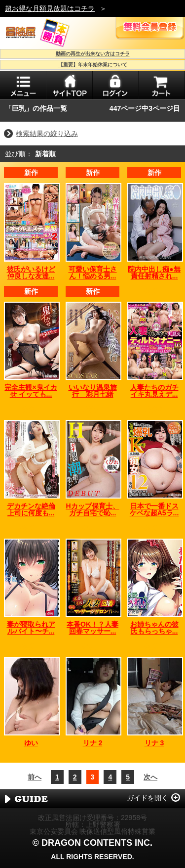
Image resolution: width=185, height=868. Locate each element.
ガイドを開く (148, 798)
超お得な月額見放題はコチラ (50, 8)
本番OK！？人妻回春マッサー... (92, 628)
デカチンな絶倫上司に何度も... (31, 509)
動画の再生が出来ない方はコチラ (93, 54)
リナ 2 (93, 743)
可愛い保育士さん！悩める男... (93, 273)
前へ (35, 777)
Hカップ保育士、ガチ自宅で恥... (92, 509)
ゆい (31, 743)
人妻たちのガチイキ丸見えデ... (154, 391)
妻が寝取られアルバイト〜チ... (31, 628)
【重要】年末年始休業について (93, 65)
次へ (150, 777)
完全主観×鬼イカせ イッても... (31, 391)
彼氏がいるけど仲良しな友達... (31, 273)
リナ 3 (154, 743)
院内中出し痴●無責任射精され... (154, 273)
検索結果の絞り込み (47, 134)
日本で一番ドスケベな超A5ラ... (154, 509)
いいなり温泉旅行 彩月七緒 (93, 391)
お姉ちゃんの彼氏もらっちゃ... (154, 628)
